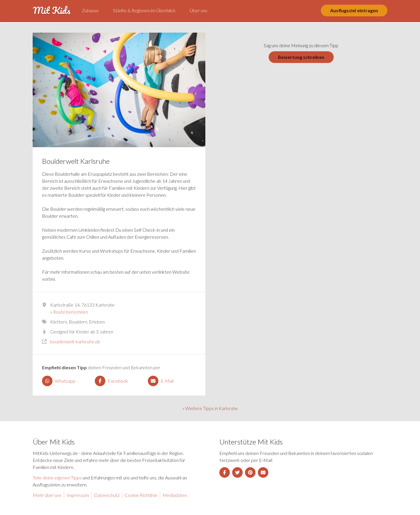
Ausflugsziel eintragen (354, 10)
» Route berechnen (69, 312)
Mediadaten (175, 495)
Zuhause (90, 10)
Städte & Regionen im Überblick (144, 10)
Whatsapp (59, 381)
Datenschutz (107, 495)
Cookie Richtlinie (141, 495)
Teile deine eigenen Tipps (57, 478)
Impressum (78, 495)
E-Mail (161, 381)
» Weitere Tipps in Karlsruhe (210, 408)
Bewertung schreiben (301, 57)
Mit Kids (51, 10)
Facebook (111, 381)
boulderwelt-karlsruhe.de (75, 341)
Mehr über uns (47, 495)
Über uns (198, 10)
